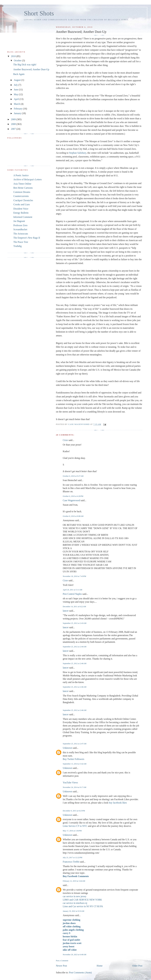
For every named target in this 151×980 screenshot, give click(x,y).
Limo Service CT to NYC (75, 826)
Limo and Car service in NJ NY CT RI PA (83, 906)
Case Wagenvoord (71, 500)
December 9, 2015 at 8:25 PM (74, 811)
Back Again (19, 74)
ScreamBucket (20, 229)
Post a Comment (62, 961)
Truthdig (17, 246)
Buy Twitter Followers (73, 759)
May (16, 94)
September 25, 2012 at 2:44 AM (75, 647)
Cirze (65, 440)
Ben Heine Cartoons (23, 188)
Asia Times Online (22, 184)
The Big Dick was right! (25, 65)
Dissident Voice (21, 209)
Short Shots (39, 13)
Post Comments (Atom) (80, 973)
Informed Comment (23, 217)
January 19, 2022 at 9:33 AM (73, 911)
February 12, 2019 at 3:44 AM (74, 881)
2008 (14, 124)
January (18, 113)
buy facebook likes (118, 803)
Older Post (137, 966)
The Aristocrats (21, 234)
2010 (14, 56)
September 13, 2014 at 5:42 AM (75, 764)
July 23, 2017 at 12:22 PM (72, 858)
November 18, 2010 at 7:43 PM (74, 576)
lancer (66, 611)
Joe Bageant (19, 221)
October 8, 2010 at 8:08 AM (73, 516)
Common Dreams (22, 192)
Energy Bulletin (21, 213)
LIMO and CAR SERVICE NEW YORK (82, 900)
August (18, 80)
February (18, 109)
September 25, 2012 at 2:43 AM (75, 623)
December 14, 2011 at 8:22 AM (74, 607)
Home (100, 966)
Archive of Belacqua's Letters (28, 179)
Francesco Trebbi (71, 862)
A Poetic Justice (21, 175)
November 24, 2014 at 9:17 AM (74, 787)
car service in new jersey (74, 896)
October (18, 60)
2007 (14, 129)
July (16, 85)
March (17, 104)
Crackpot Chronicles (23, 200)
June (16, 90)
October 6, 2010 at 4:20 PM (73, 496)
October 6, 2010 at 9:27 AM (73, 476)
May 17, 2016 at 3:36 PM (72, 831)
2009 (14, 119)
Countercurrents (21, 196)
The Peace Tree (21, 242)
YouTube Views (70, 783)
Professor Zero (20, 225)
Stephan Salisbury (78, 153)
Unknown (67, 748)
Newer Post (61, 966)
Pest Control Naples (72, 594)
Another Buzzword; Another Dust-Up (31, 69)
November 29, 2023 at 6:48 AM (74, 955)
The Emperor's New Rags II (27, 238)
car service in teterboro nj (75, 903)
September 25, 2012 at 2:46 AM (75, 663)
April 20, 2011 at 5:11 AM (72, 590)
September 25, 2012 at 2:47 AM (75, 744)
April (17, 99)
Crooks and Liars (22, 204)
